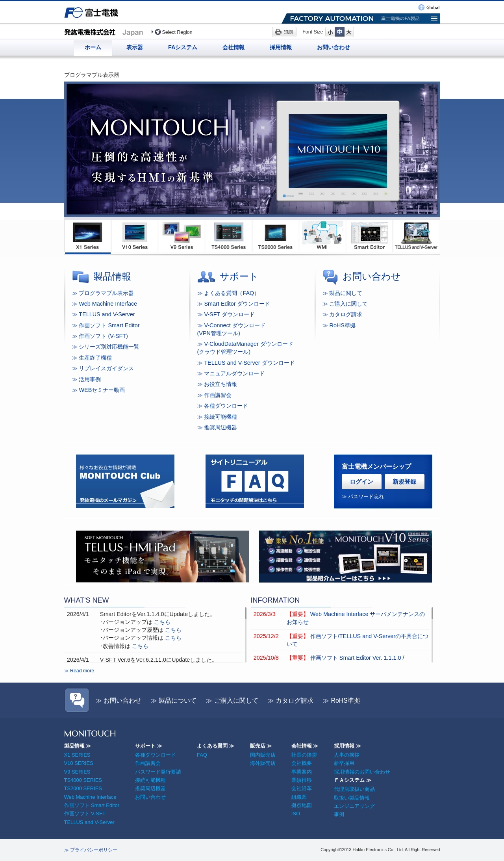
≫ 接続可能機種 (217, 417)
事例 (339, 814)
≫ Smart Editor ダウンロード (234, 304)
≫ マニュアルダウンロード (231, 373)
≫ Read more (79, 671)
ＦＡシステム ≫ (353, 780)
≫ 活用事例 (87, 379)
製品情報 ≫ (78, 746)
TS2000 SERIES (83, 788)
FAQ (202, 755)
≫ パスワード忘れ (363, 496)
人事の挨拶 (347, 755)
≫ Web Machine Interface (105, 304)
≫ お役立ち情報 (217, 384)
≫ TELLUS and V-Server (104, 314)
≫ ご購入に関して (232, 700)
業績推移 (302, 780)
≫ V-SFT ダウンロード (226, 314)
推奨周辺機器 (150, 788)
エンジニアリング (354, 806)
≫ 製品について (174, 700)
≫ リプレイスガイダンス (103, 368)
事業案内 (302, 772)
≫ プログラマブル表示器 (103, 293)
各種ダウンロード (156, 755)
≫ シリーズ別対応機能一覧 (106, 347)
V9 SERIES (77, 772)
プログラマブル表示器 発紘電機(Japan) (106, 32)
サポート (239, 276)
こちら (162, 622)
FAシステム (183, 47)
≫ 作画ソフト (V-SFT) (100, 336)
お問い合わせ (334, 47)
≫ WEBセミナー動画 (99, 390)
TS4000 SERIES (83, 780)
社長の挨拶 (304, 755)
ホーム (93, 47)
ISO (296, 814)
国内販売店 (263, 755)
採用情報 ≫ (347, 746)
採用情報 (281, 47)
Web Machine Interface (90, 797)
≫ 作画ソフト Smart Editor (106, 325)
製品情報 (112, 276)
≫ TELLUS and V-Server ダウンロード (246, 363)
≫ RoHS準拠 (342, 700)
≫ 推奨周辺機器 (217, 427)
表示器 (135, 47)
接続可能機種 (150, 780)
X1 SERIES (77, 755)
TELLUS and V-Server (89, 822)
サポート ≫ (149, 746)
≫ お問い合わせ (119, 700)
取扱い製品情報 (352, 798)
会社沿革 (302, 788)
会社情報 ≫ (305, 746)
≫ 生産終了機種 (92, 358)
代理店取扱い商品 (354, 789)
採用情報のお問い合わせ (362, 772)
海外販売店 (263, 763)
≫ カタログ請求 (291, 700)
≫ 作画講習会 (215, 395)
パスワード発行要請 (158, 772)
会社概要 (302, 763)
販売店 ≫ (261, 746)
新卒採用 (344, 763)
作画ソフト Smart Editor (92, 805)
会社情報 (233, 47)
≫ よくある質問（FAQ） (229, 293)
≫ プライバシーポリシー (91, 850)
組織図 (299, 797)
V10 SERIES (79, 763)
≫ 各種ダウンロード (223, 406)
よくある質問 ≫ (216, 746)
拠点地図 (302, 805)
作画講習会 (148, 763)
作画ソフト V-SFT (85, 814)
